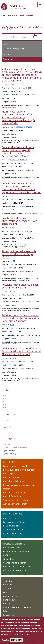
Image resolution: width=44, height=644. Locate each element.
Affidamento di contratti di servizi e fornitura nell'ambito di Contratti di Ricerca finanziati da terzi (21, 351)
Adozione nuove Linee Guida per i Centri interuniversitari (21, 286)
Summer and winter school (16, 500)
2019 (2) (6, 405)
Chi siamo (8, 585)
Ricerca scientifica (15, 544)
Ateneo (8, 581)
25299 (12, 228)
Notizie (6, 54)
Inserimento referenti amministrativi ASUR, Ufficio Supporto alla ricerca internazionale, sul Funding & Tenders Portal (18, 117)
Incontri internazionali (13, 533)
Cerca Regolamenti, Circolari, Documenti (22, 28)
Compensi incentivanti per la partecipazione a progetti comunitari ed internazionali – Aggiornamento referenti (19, 152)
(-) (4, 420)
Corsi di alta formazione (14, 492)
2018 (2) (6, 408)
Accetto (5, 641)
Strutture (7, 588)
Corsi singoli (9, 474)
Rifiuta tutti (16, 641)
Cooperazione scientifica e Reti (17, 567)
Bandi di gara (9, 600)
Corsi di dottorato (11, 477)
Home (3, 15)
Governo (7, 592)
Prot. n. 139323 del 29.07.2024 (21, 127)
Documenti (8, 59)
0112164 (13, 291)
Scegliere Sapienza (12, 526)
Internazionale (13, 514)
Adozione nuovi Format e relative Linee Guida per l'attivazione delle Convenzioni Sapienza (21, 318)
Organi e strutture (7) (10, 451)
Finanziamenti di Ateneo (14, 522)
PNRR (6, 555)
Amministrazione (11, 596)
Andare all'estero (11, 518)
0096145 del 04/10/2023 (18, 160)
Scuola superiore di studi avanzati (19, 470)
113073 (12, 261)
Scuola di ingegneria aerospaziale (19, 485)
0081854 (13, 358)
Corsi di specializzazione (14, 481)
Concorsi (7, 604)
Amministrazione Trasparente (17, 607)
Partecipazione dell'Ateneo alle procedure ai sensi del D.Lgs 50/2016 (19, 254)
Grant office (9, 559)
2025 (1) (6, 396)
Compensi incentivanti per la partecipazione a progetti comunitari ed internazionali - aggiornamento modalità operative (21, 188)
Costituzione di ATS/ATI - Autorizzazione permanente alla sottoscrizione (19, 221)
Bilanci (6, 611)
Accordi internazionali (13, 529)
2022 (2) (6, 402)
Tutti (5, 43)
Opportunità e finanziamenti (16, 551)
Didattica (9, 462)
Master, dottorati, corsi (13, 49)
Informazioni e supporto (14, 570)
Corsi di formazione (12, 496)
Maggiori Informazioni (19, 635)
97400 (12, 325)
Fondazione (9, 615)
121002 (12, 84)
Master (6, 489)
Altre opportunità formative (16, 504)
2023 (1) (6, 399)
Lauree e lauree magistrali (15, 466)
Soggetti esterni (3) (9, 454)
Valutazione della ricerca (15, 563)
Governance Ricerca (12, 548)
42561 (12, 196)
